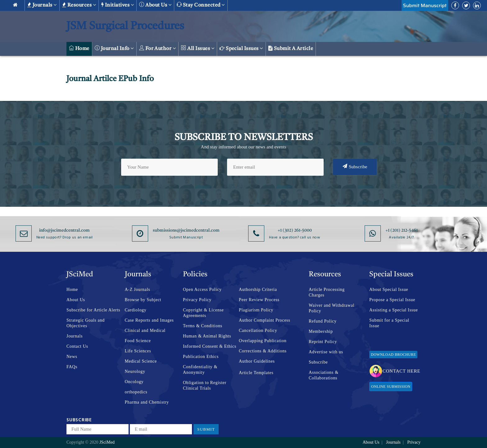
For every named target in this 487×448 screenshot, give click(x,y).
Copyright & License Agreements (203, 313)
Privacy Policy (197, 300)
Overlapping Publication (263, 341)
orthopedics (136, 392)
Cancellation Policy (258, 330)
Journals (42, 5)
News (72, 357)
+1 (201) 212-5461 (402, 230)
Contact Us (77, 346)
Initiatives (118, 5)
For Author (158, 48)
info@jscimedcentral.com (64, 230)
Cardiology (136, 310)
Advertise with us (326, 352)
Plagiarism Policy (256, 310)
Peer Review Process (259, 300)
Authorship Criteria (258, 290)
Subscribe (355, 166)
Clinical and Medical (145, 330)
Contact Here (395, 371)
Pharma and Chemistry (147, 402)
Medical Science (141, 361)
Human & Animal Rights (207, 336)
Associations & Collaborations (324, 375)
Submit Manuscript (425, 5)
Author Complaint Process (264, 320)
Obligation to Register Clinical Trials (205, 385)
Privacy (414, 442)
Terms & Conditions (203, 326)
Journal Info (114, 48)
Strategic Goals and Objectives (86, 323)
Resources (79, 5)
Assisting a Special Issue (394, 310)
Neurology (135, 371)
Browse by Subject (143, 300)
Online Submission (391, 387)
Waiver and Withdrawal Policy (332, 308)
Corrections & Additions (263, 351)
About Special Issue (389, 290)
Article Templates (256, 373)
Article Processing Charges (327, 292)
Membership (321, 331)
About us (155, 5)
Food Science (138, 341)
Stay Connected (201, 5)
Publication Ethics (201, 357)
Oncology (134, 382)
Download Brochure (393, 355)
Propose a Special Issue (392, 300)
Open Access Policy (202, 290)
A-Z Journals (138, 290)
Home (79, 48)
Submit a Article (291, 48)
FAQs (72, 367)
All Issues (198, 48)
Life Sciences (138, 351)
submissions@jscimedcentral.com (186, 230)
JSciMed (107, 442)
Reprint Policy (323, 342)
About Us (76, 300)
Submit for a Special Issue (389, 323)
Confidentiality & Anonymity (200, 370)
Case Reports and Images (149, 320)
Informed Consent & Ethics (210, 346)
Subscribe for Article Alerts (93, 310)
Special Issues (241, 48)
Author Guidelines (257, 361)
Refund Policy (323, 321)
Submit (206, 429)
